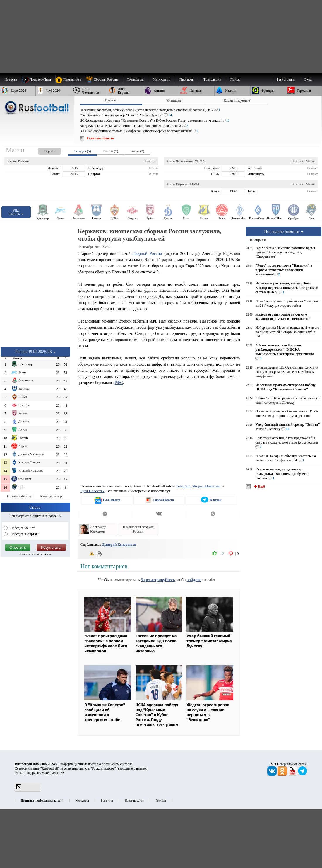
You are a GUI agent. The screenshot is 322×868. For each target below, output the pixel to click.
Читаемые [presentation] (174, 100)
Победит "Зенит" (22, 528)
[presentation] (44, 150)
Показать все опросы (36, 554)
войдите (194, 580)
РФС (119, 383)
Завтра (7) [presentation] (111, 151)
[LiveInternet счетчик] (28, 791)
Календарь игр (51, 496)
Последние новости (284, 231)
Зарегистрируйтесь (158, 580)
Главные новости (101, 138)
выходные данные (131, 768)
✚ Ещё (259, 487)
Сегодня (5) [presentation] (82, 151)
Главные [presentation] (111, 100)
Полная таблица (19, 496)
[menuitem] (104, 79)
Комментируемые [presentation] (237, 100)
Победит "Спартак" (24, 534)
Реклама (161, 800)
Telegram (183, 486)
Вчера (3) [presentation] (137, 151)
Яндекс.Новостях (207, 486)
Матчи (310, 161)
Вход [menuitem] (308, 79)
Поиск (235, 79)
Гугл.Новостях (93, 491)
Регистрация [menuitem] (286, 79)
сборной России (147, 253)
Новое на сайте (134, 800)
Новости (149, 161)
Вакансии (107, 800)
